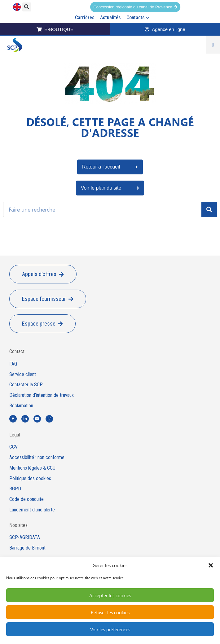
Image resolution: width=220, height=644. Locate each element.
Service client (23, 375)
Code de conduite (26, 499)
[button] (211, 565)
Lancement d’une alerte (32, 510)
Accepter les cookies (110, 595)
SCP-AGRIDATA (25, 537)
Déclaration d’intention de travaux (42, 395)
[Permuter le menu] (213, 45)
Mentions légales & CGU (32, 468)
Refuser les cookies (110, 612)
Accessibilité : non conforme (37, 458)
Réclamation (21, 406)
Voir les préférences (110, 629)
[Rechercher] (209, 209)
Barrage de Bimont (27, 548)
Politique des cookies (30, 479)
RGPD (15, 489)
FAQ (13, 364)
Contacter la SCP (26, 385)
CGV (13, 447)
